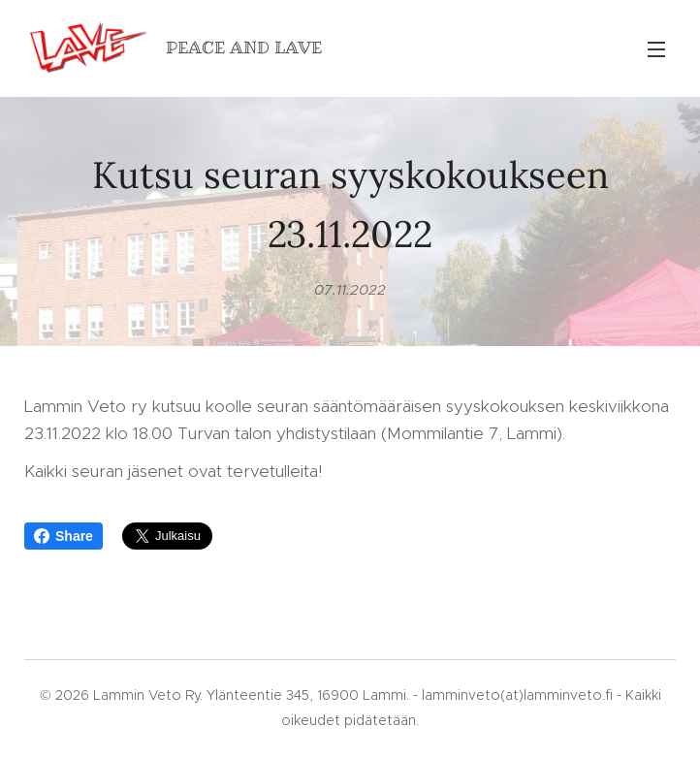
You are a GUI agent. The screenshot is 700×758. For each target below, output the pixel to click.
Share (64, 536)
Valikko (656, 49)
